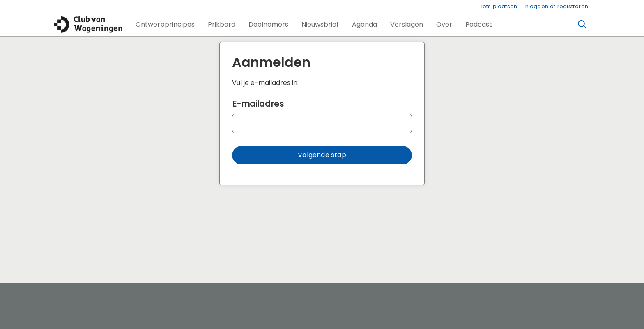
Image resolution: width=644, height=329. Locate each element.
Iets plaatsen (499, 6)
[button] (165, 25)
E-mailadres (258, 104)
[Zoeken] (582, 25)
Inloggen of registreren (556, 6)
